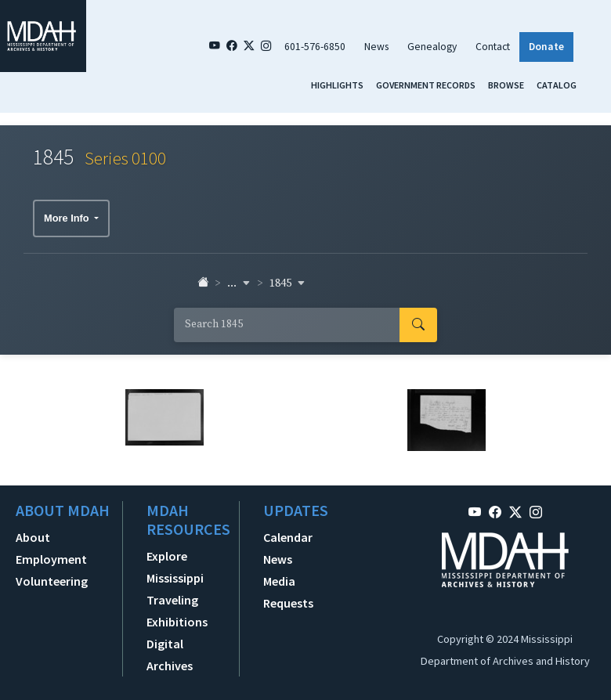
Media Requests (288, 592)
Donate (546, 47)
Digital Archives (170, 655)
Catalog (557, 85)
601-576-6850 (315, 47)
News (376, 47)
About (33, 537)
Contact (493, 47)
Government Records (426, 85)
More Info (68, 218)
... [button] (239, 283)
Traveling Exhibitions (177, 611)
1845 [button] (287, 283)
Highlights (337, 85)
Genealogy (432, 47)
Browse (506, 85)
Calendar (288, 537)
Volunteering (52, 581)
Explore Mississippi (175, 567)
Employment (51, 559)
